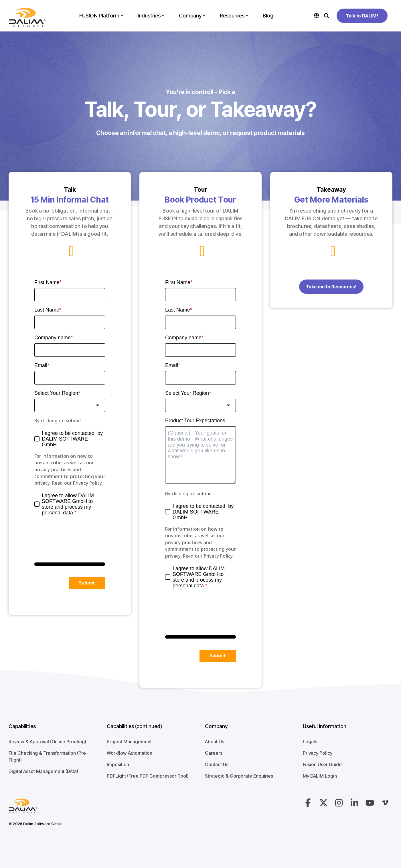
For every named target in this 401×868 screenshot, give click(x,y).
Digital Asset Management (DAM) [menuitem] (43, 771)
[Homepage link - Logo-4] (23, 810)
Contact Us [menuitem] (217, 764)
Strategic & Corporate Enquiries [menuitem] (239, 776)
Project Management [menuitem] (129, 742)
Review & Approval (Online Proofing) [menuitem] (47, 742)
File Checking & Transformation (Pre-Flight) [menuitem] (48, 756)
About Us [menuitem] (215, 742)
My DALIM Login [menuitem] (320, 776)
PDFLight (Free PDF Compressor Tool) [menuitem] (148, 776)
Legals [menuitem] (310, 742)
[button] (309, 804)
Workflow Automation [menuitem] (130, 753)
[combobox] (70, 406)
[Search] (327, 16)
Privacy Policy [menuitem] (318, 753)
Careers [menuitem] (214, 753)
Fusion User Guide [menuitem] (322, 764)
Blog (268, 16)
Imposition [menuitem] (118, 764)
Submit (87, 583)
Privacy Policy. (88, 483)
